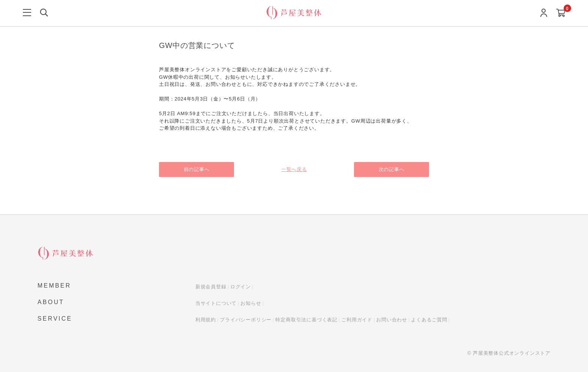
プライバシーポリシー (246, 320)
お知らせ (251, 303)
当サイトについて (216, 303)
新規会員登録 (211, 287)
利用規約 (206, 320)
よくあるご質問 (429, 320)
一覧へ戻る (294, 169)
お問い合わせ (392, 320)
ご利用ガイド (357, 320)
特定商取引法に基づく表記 (306, 320)
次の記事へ (392, 169)
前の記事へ (197, 169)
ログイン (241, 287)
